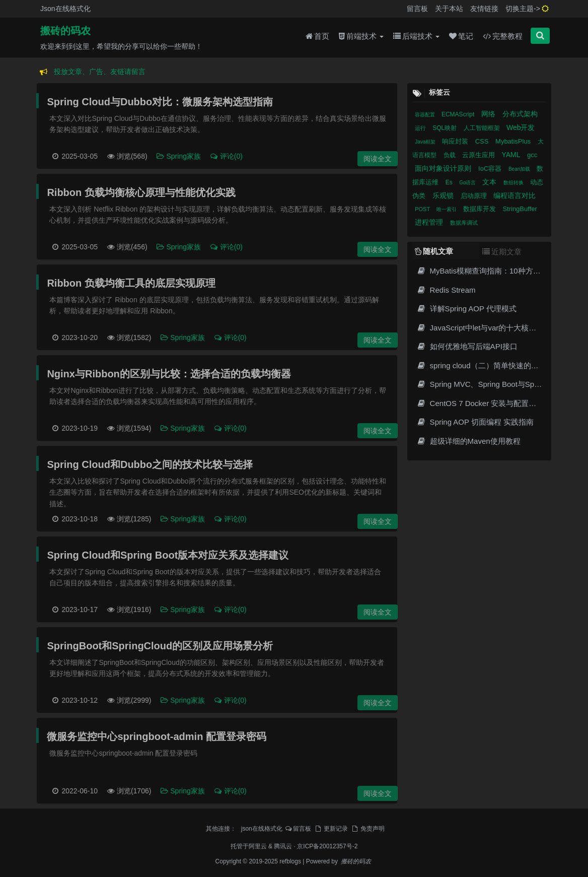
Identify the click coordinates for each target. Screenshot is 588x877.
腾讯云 (283, 846)
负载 (450, 155)
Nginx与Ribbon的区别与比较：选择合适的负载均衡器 (169, 374)
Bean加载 (520, 169)
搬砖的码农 (65, 31)
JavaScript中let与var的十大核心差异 (484, 328)
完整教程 (503, 36)
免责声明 (367, 829)
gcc (532, 155)
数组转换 (514, 183)
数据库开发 (481, 209)
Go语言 (468, 183)
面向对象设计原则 (444, 168)
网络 (489, 114)
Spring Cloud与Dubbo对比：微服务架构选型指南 (160, 102)
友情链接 (484, 9)
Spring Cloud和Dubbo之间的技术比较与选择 (150, 464)
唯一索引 (447, 209)
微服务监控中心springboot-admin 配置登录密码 (157, 736)
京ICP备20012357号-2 (327, 846)
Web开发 (521, 127)
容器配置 (426, 115)
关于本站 (449, 9)
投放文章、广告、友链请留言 (100, 72)
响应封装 (456, 141)
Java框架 (426, 142)
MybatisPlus (514, 141)
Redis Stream (446, 290)
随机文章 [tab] (434, 251)
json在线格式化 (262, 829)
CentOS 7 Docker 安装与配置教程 (480, 403)
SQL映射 (445, 128)
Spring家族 (179, 156)
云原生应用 (480, 155)
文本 (490, 182)
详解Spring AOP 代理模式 (466, 309)
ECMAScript (459, 114)
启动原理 (475, 196)
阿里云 (258, 846)
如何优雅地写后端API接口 (467, 346)
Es (450, 182)
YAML (511, 155)
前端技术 (361, 36)
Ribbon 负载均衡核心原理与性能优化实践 (141, 192)
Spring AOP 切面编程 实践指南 (475, 422)
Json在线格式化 (65, 9)
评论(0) (226, 156)
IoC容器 (491, 168)
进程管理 (430, 222)
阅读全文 (378, 159)
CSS (483, 141)
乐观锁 (444, 195)
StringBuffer (520, 209)
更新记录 (331, 829)
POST (423, 209)
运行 (421, 128)
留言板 (417, 9)
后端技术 (416, 36)
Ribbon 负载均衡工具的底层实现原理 (131, 283)
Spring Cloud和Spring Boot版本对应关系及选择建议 (168, 555)
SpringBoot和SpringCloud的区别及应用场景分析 (160, 646)
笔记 (461, 36)
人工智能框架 (483, 128)
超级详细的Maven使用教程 (468, 441)
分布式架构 (520, 114)
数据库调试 (464, 223)
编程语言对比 (514, 195)
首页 (317, 36)
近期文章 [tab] (502, 252)
